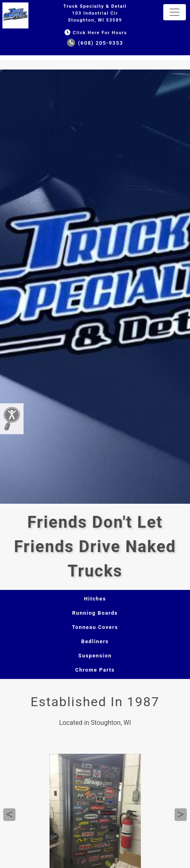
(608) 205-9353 (95, 43)
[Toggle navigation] (175, 12)
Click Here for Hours (95, 33)
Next (181, 815)
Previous (9, 815)
